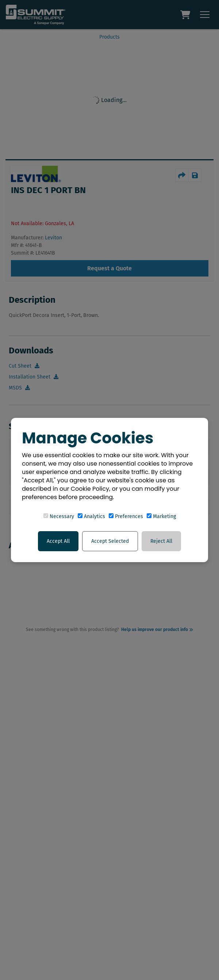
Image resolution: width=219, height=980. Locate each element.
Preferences (126, 516)
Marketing (161, 516)
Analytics (91, 516)
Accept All (58, 541)
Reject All (161, 541)
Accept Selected (110, 541)
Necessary (59, 516)
